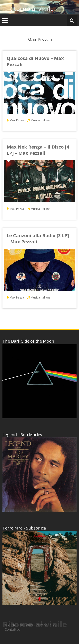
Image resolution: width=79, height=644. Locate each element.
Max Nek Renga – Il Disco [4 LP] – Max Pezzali (38, 150)
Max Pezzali (17, 120)
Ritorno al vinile (31, 9)
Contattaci (13, 629)
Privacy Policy (46, 625)
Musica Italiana (40, 120)
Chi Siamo (25, 625)
